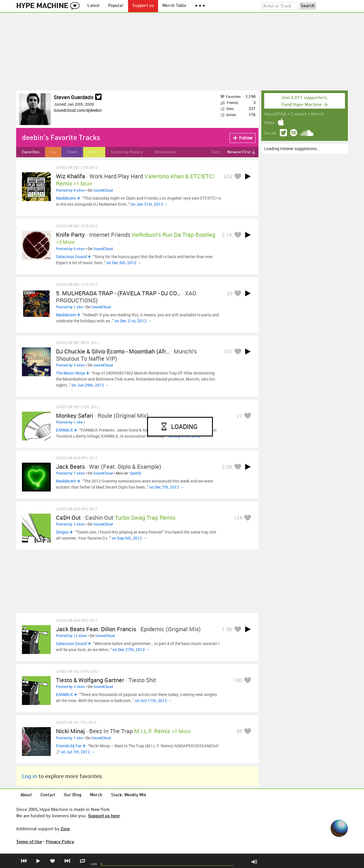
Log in (30, 776)
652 (228, 176)
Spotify (135, 473)
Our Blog (73, 795)
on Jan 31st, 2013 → (149, 204)
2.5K (227, 467)
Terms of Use (29, 841)
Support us (143, 6)
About (26, 795)
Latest (93, 6)
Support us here (104, 816)
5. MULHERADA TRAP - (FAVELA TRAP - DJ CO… (118, 293)
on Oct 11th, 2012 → (153, 700)
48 (239, 731)
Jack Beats (70, 467)
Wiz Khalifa (71, 176)
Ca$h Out (68, 518)
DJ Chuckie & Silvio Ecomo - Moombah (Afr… (113, 351)
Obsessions (165, 152)
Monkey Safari (75, 416)
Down (72, 152)
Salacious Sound (71, 257)
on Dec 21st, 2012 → (133, 321)
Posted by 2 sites (70, 524)
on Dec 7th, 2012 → (167, 487)
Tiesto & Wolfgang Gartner (90, 680)
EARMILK (64, 430)
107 (228, 351)
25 (230, 293)
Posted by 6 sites (70, 249)
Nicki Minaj (70, 731)
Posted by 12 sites (71, 636)
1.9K (227, 629)
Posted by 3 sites (70, 365)
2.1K (227, 235)
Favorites (31, 152)
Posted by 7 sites (70, 473)
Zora (65, 829)
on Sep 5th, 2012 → (129, 538)
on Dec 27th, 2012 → (131, 649)
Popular (116, 6)
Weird (94, 152)
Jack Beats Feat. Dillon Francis (96, 629)
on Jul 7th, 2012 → (78, 752)
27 (239, 416)
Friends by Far (69, 746)
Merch (318, 114)
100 (238, 680)
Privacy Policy (60, 841)
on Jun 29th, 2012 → (90, 385)
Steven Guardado (74, 97)
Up (53, 152)
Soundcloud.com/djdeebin (78, 110)
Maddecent (66, 198)
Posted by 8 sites (70, 190)
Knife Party (70, 235)
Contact (299, 114)
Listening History (127, 152)
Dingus (62, 532)
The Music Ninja (71, 373)
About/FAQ (275, 114)
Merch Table (174, 6)
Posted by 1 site (69, 307)
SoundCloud (103, 190)
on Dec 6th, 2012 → (124, 263)
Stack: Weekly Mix (129, 795)
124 (238, 518)
